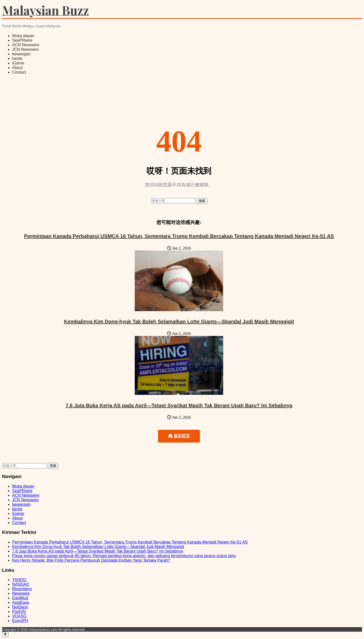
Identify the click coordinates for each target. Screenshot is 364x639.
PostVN (19, 612)
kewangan (21, 54)
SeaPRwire (22, 40)
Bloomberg (22, 589)
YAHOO (19, 580)
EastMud (20, 598)
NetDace (20, 607)
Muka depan (23, 36)
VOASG (19, 616)
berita (17, 59)
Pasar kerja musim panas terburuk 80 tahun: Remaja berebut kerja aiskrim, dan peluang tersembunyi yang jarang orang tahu (124, 556)
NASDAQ (21, 584)
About (17, 68)
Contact (19, 72)
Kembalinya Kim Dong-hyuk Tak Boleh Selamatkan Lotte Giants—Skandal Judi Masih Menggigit (179, 322)
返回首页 (179, 436)
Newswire (21, 593)
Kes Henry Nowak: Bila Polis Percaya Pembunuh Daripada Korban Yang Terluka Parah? (91, 560)
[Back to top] (5, 634)
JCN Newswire (25, 49)
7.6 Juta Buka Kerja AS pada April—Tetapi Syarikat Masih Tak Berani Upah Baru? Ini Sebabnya (179, 405)
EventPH (20, 621)
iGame (18, 63)
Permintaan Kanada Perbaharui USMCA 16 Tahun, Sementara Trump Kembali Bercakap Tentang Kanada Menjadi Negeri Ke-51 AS (179, 236)
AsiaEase (21, 602)
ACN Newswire (26, 45)
